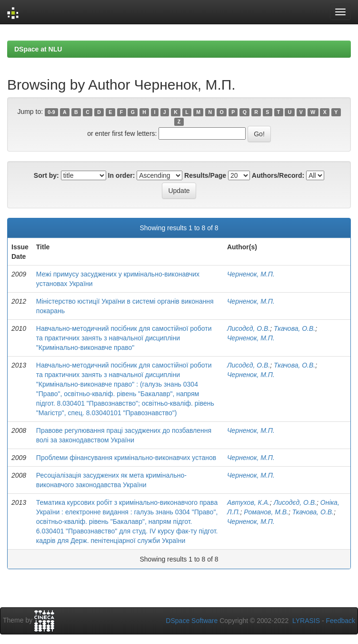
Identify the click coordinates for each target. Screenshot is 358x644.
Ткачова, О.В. (294, 328)
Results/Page (205, 175)
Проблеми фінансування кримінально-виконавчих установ (126, 458)
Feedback (341, 621)
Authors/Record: (278, 175)
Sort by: (46, 175)
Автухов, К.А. (249, 502)
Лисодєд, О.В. (249, 328)
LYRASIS (306, 621)
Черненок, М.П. (251, 274)
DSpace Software (192, 621)
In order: (122, 175)
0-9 (51, 112)
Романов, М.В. (266, 512)
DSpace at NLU (38, 49)
